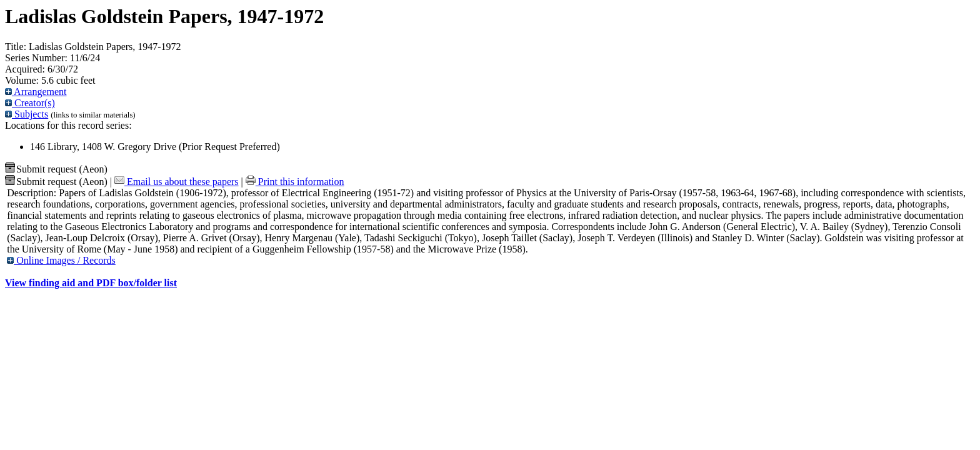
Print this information (295, 182)
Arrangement (36, 92)
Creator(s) (30, 103)
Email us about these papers (177, 182)
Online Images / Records (61, 260)
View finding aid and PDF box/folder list (91, 283)
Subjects (27, 114)
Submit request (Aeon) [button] (56, 169)
